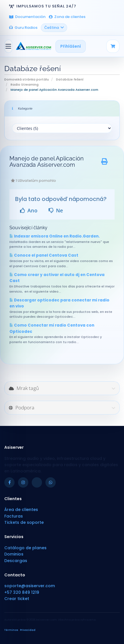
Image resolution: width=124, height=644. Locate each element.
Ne (56, 210)
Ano (29, 210)
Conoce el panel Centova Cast (44, 255)
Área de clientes (21, 510)
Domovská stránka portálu (27, 79)
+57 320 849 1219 (22, 592)
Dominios (14, 554)
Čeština (54, 28)
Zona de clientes (67, 17)
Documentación (27, 17)
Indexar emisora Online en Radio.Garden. (55, 236)
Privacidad (28, 630)
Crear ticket (17, 599)
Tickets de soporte (24, 522)
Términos (11, 630)
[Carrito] (113, 46)
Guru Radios (23, 28)
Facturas (14, 516)
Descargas (16, 561)
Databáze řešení (70, 79)
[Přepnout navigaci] (8, 46)
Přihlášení (71, 46)
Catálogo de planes (25, 548)
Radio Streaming (25, 84)
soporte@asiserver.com (30, 586)
